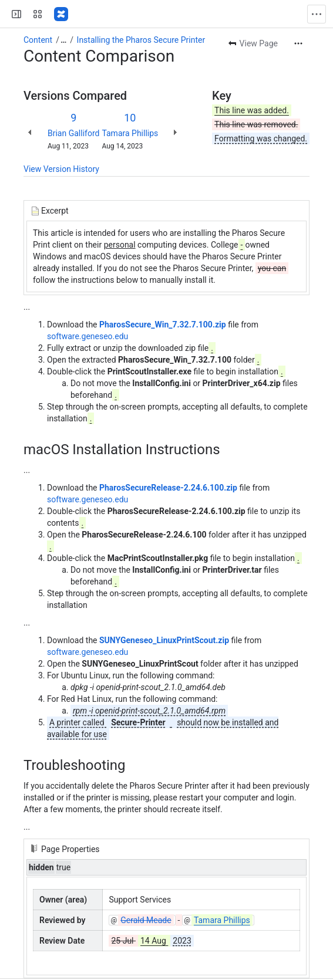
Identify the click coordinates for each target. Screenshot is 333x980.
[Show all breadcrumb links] (63, 40)
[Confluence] (61, 14)
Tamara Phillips (130, 133)
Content (38, 40)
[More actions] (298, 43)
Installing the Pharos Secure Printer (141, 40)
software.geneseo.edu (88, 336)
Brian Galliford (73, 133)
